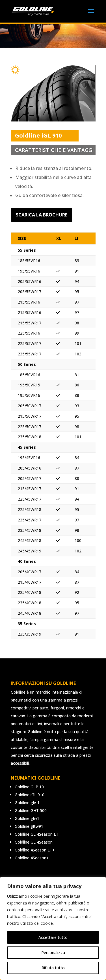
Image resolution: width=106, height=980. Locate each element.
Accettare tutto (53, 937)
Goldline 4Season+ (32, 858)
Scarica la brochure (42, 215)
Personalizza (53, 953)
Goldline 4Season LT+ (35, 850)
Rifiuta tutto (53, 968)
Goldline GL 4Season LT (37, 834)
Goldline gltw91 (29, 826)
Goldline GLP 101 (30, 787)
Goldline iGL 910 (30, 795)
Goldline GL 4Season (34, 842)
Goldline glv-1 (27, 803)
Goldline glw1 (27, 818)
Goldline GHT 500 (31, 810)
